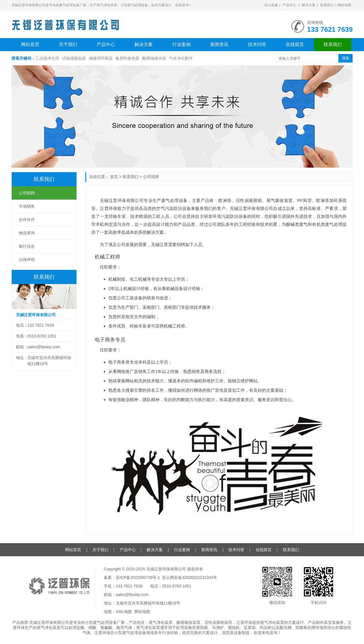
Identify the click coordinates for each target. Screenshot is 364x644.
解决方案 (309, 5)
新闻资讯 (219, 44)
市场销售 (27, 206)
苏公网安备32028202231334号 (190, 578)
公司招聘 (151, 177)
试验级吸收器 (74, 58)
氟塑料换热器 (127, 58)
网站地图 (344, 5)
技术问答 (257, 44)
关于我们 (68, 44)
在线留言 (295, 44)
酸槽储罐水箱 (154, 58)
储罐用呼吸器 (101, 58)
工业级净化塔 (47, 58)
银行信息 (27, 246)
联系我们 (327, 5)
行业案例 (181, 44)
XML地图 (124, 612)
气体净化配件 (181, 58)
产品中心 (289, 5)
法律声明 (27, 260)
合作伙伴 (27, 220)
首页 (114, 177)
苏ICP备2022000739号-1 (138, 578)
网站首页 (30, 44)
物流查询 (27, 233)
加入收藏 (271, 5)
